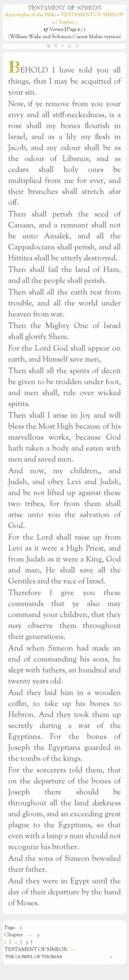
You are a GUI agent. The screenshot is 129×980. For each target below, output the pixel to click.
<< (30, 935)
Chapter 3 (66, 22)
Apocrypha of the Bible (31, 15)
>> (73, 950)
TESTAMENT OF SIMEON (92, 15)
